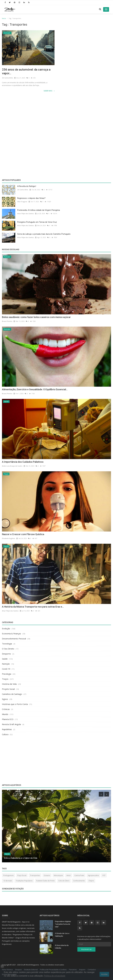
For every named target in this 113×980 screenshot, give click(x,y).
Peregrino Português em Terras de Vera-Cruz (37, 222)
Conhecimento (79, 881)
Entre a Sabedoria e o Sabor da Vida (21, 858)
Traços (6, 474)
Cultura (5, 734)
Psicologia (7, 674)
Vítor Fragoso (22, 202)
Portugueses (9, 875)
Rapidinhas (7, 729)
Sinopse (18, 970)
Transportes (35, 875)
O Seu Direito (8, 649)
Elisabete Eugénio (9, 538)
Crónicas (6, 709)
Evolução (7, 33)
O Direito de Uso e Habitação (62, 935)
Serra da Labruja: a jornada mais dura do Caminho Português (44, 234)
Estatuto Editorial (31, 970)
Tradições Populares (24, 881)
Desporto (6, 654)
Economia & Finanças (11, 634)
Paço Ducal (22, 875)
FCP (104, 875)
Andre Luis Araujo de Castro (12, 466)
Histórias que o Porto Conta (15, 704)
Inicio (4, 18)
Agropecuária (93, 875)
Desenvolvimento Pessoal (14, 639)
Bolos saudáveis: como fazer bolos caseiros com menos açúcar (36, 317)
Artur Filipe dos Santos (26, 213)
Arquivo (82, 970)
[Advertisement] (56, 115)
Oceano (47, 875)
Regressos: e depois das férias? (31, 198)
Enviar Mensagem (9, 974)
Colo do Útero (64, 881)
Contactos (92, 970)
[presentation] (101, 794)
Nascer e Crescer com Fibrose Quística (23, 534)
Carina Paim (79, 875)
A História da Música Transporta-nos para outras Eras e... (33, 607)
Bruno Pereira (7, 321)
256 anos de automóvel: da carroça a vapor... (26, 71)
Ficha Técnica (7, 970)
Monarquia (58, 875)
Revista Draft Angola (11, 724)
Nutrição (7, 257)
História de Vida (9, 684)
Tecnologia (7, 644)
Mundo (5, 714)
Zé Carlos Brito (7, 78)
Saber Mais (49, 91)
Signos (5, 699)
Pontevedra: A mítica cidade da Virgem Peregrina (39, 210)
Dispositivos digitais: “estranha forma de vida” (63, 924)
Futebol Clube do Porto (45, 881)
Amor (69, 875)
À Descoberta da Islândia (62, 947)
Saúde (6, 402)
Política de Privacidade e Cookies (53, 970)
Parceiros (73, 970)
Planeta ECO (8, 719)
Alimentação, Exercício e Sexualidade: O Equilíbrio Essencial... (35, 389)
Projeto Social (8, 689)
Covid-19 (6, 669)
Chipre (91, 881)
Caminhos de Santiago (12, 694)
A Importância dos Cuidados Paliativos (23, 462)
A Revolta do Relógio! (27, 186)
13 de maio (8, 881)
